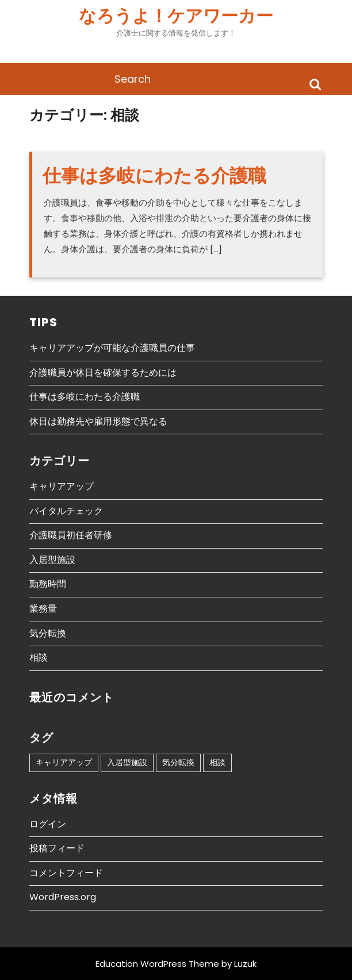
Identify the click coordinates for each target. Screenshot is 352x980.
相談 (39, 657)
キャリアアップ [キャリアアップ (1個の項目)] (64, 762)
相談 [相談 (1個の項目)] (217, 762)
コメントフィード (66, 873)
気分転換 (48, 633)
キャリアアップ (62, 486)
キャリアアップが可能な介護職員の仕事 (112, 348)
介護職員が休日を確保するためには (103, 373)
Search (315, 84)
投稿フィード (57, 848)
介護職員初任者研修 (71, 535)
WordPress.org (63, 897)
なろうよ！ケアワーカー (176, 16)
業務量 (43, 609)
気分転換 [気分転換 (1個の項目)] (178, 762)
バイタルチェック (66, 511)
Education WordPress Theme (157, 964)
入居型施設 (52, 560)
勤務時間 (48, 584)
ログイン (48, 824)
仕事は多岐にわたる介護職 (154, 175)
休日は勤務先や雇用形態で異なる (98, 421)
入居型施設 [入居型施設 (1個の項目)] (127, 762)
